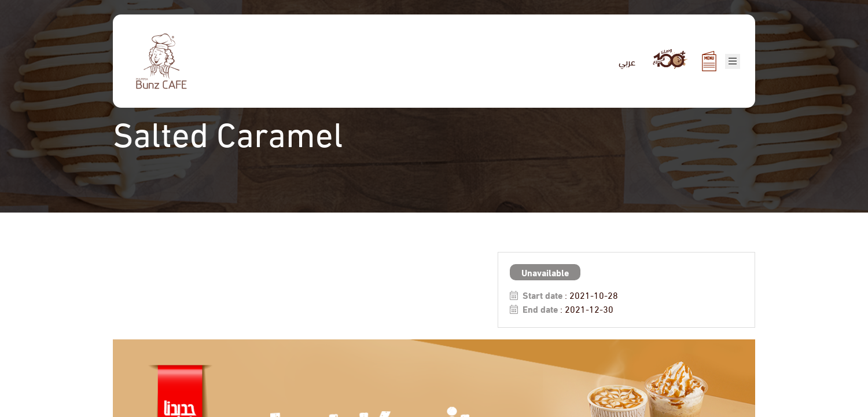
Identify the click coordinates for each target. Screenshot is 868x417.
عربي (627, 61)
